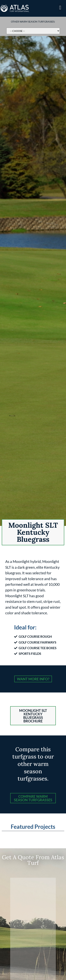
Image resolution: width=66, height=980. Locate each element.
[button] (60, 7)
